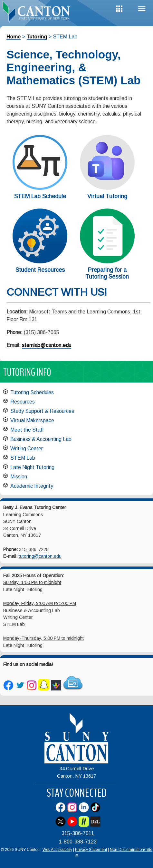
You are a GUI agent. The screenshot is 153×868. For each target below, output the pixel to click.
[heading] (38, 11)
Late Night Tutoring (32, 467)
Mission (19, 477)
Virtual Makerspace (32, 420)
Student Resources (40, 270)
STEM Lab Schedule (40, 196)
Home (14, 37)
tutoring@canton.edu (40, 556)
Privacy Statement (91, 850)
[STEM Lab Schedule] (40, 188)
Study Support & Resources (42, 411)
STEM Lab (23, 458)
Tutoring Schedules (32, 392)
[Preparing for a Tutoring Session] (107, 262)
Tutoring (37, 37)
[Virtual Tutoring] (107, 188)
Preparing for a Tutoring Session (107, 273)
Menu (142, 9)
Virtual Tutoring (107, 196)
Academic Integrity (32, 486)
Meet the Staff (27, 430)
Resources (23, 402)
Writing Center (27, 449)
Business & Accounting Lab (41, 439)
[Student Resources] (40, 262)
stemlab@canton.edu (47, 345)
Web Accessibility (57, 850)
